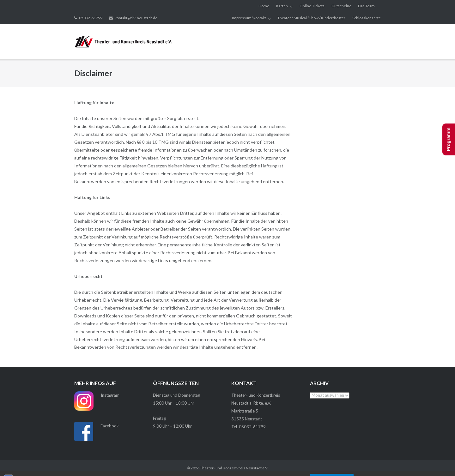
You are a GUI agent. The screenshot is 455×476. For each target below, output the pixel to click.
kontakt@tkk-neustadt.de (136, 18)
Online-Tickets (312, 6)
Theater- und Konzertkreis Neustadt (231, 468)
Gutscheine (341, 6)
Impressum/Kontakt (249, 18)
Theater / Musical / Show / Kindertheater (311, 18)
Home (264, 6)
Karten (282, 6)
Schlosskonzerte (367, 18)
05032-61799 (91, 18)
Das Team (366, 6)
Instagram (110, 395)
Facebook (110, 426)
